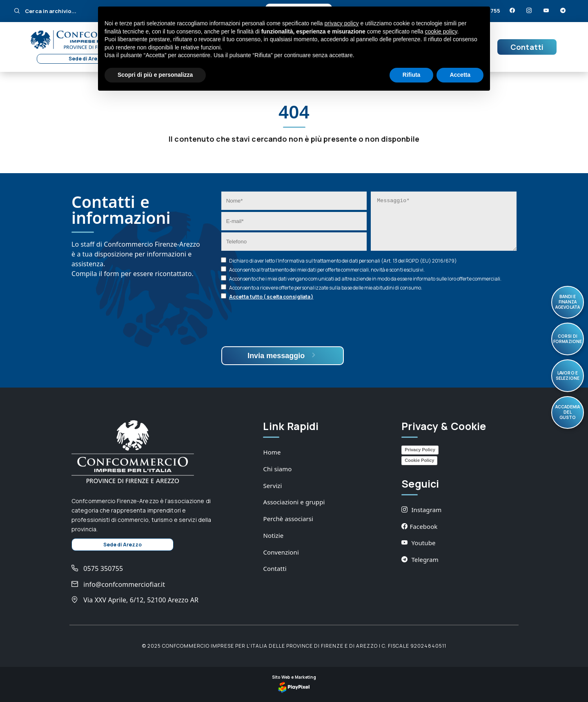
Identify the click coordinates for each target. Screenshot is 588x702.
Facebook (419, 526)
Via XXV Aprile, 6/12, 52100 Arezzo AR (135, 600)
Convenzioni (281, 552)
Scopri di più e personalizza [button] (155, 75)
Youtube (418, 543)
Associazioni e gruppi (294, 502)
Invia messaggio (282, 355)
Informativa (291, 261)
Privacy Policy (420, 450)
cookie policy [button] (441, 31)
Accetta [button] (460, 75)
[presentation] (283, 324)
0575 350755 (97, 568)
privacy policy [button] (342, 23)
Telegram (420, 559)
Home (272, 452)
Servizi (272, 486)
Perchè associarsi (288, 519)
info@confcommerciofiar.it (118, 584)
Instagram (421, 510)
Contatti (527, 47)
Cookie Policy (419, 460)
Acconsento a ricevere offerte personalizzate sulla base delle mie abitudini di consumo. (326, 288)
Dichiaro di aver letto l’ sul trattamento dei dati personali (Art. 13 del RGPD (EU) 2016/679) (343, 261)
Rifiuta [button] (412, 75)
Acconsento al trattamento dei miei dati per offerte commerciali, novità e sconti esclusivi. (327, 270)
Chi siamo (277, 469)
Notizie (273, 535)
